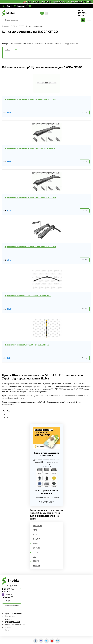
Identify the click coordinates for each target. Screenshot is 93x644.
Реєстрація (21, 6)
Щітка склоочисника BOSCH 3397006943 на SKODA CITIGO (30, 148)
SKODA (14, 26)
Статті (7, 630)
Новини (8, 627)
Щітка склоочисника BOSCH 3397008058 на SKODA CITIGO (30, 99)
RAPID (36, 535)
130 (35, 557)
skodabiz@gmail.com (9, 601)
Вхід (8, 6)
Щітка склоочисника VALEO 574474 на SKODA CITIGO (28, 296)
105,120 (36, 552)
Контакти (8, 619)
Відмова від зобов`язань (15, 625)
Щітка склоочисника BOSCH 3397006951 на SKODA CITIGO (30, 198)
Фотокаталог (10, 616)
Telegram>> (8, 597)
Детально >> (47, 466)
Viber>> (9, 595)
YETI (35, 530)
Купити (85, 112)
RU (47, 13)
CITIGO (22, 26)
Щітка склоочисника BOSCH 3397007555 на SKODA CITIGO (30, 247)
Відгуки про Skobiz (12, 622)
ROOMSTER (38, 526)
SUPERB (37, 548)
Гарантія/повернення (13, 613)
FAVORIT (37, 566)
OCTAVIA (37, 539)
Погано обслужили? (12, 606)
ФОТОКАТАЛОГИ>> (46, 502)
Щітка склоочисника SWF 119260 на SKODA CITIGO (27, 345)
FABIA (36, 543)
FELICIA (36, 561)
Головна (5, 26)
